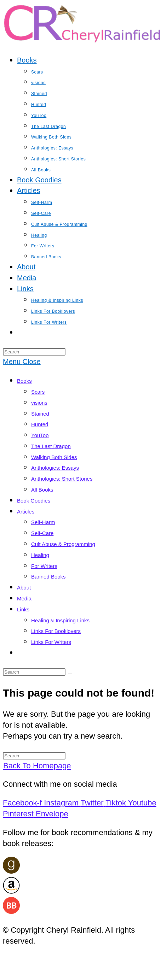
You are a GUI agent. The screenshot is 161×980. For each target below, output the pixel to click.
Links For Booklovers (56, 631)
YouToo (40, 435)
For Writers (44, 566)
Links (23, 609)
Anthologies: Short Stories (62, 479)
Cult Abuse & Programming (63, 544)
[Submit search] (70, 674)
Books (24, 381)
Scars (38, 392)
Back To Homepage (37, 766)
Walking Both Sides (54, 457)
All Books (42, 490)
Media (24, 598)
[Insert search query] (34, 352)
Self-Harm (43, 522)
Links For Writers (51, 642)
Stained (40, 414)
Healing (40, 555)
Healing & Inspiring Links (60, 620)
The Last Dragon (51, 446)
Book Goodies (34, 501)
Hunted (40, 424)
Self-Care (42, 533)
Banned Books (48, 577)
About (24, 588)
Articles (26, 512)
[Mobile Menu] (22, 362)
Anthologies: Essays (55, 468)
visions (39, 403)
